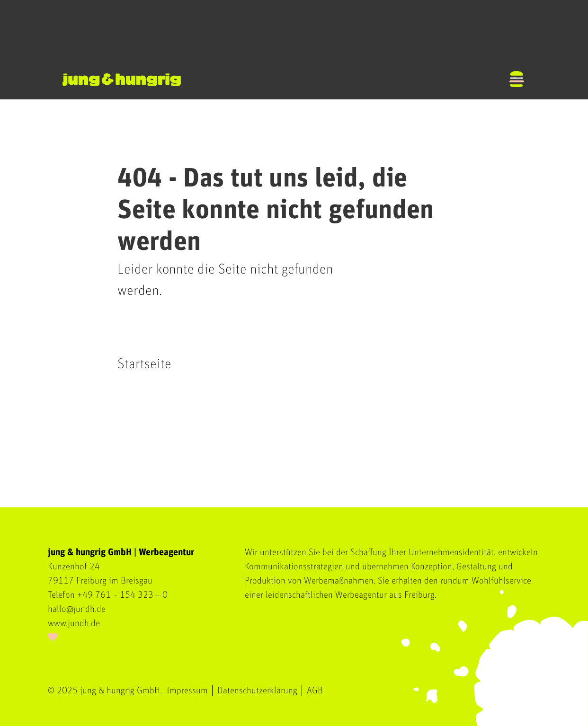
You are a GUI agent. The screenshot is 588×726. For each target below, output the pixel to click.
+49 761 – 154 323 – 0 (122, 595)
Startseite (144, 364)
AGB (315, 691)
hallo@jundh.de (77, 609)
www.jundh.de (74, 623)
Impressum (187, 691)
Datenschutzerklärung (257, 691)
